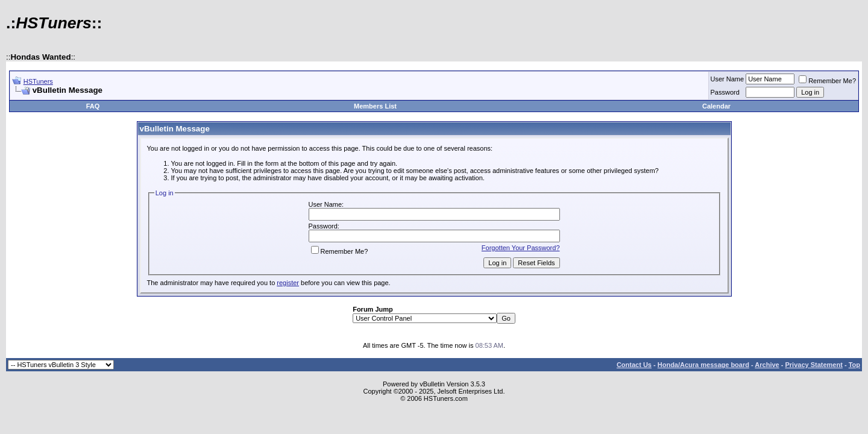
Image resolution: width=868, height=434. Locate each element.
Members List (375, 106)
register (288, 283)
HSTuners (38, 81)
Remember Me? (827, 81)
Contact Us (634, 365)
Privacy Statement (813, 365)
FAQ (93, 106)
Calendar (716, 106)
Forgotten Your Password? (521, 248)
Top (854, 365)
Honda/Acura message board (703, 365)
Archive (767, 365)
